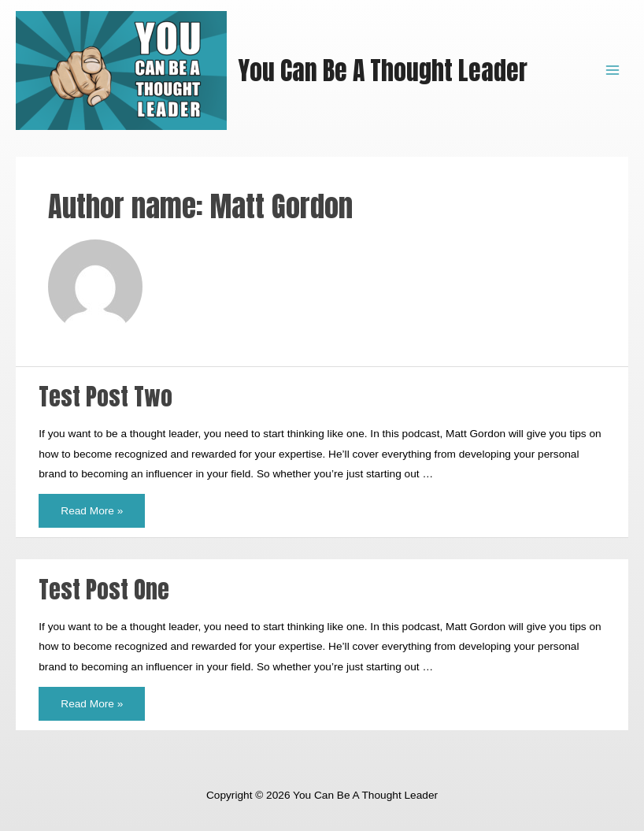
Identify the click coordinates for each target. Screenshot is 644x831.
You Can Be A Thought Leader (383, 70)
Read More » (91, 505)
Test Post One (104, 590)
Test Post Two (105, 397)
